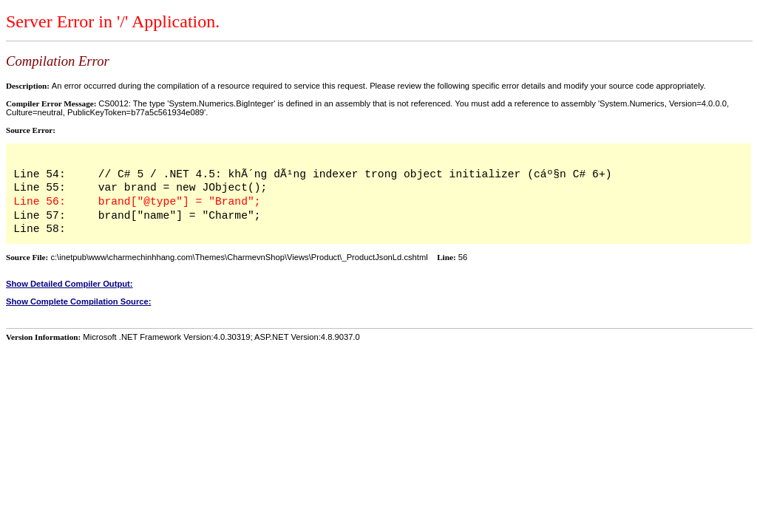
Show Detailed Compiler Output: (69, 284)
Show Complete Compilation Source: (78, 301)
